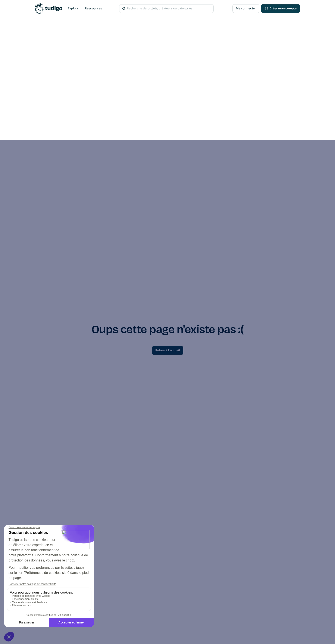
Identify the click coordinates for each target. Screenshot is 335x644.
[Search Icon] (160, 9)
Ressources (93, 8)
